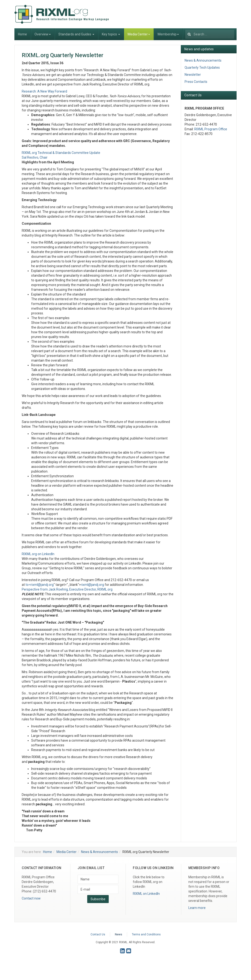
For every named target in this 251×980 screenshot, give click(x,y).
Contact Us (98, 934)
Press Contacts (196, 82)
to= (40, 585)
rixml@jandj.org (42, 585)
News (119, 934)
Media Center (139, 34)
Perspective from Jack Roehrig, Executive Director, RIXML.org (67, 589)
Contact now (31, 898)
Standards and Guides (76, 34)
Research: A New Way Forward (44, 91)
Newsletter (193, 75)
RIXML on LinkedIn (146, 894)
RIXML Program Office (211, 129)
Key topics (111, 34)
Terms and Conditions (146, 934)
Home (22, 34)
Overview (43, 34)
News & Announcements (203, 60)
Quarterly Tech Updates (202, 68)
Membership (168, 34)
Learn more (197, 908)
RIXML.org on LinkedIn (38, 554)
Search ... (185, 28)
